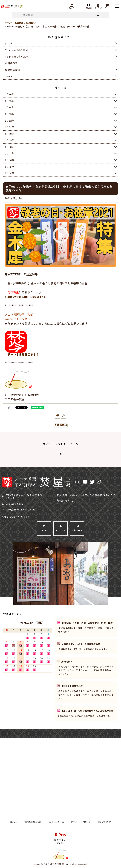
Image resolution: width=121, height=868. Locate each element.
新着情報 (61, 425)
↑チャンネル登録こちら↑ (22, 355)
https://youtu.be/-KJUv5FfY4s (25, 297)
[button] (71, 6)
